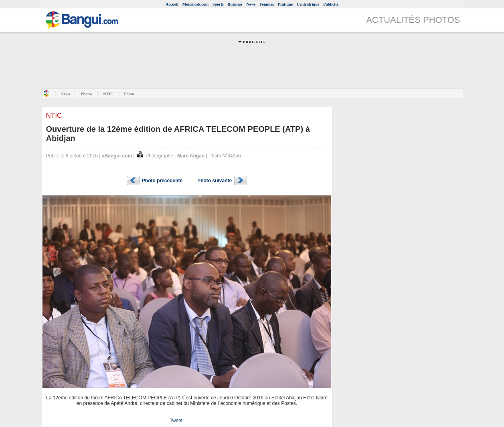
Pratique (285, 4)
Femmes (267, 4)
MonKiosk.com (195, 4)
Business (235, 4)
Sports (218, 4)
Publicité (331, 4)
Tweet (176, 421)
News (251, 4)
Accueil (172, 4)
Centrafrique (308, 4)
